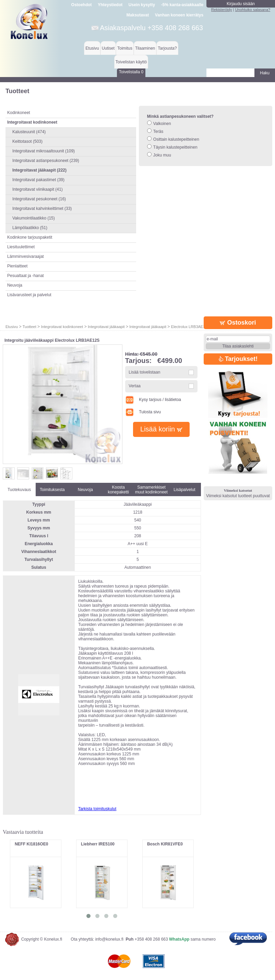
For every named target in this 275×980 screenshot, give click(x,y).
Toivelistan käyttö (131, 62)
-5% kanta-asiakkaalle (182, 5)
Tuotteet (29, 327)
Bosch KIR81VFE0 (165, 844)
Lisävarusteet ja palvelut (29, 295)
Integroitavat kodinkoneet (62, 327)
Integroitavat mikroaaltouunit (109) (44, 151)
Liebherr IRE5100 (98, 844)
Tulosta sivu (143, 412)
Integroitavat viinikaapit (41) (38, 189)
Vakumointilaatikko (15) (34, 218)
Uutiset (108, 48)
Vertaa (135, 386)
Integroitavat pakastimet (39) (38, 180)
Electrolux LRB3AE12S (190, 327)
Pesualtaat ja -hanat (26, 276)
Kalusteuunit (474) (29, 132)
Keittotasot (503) (27, 141)
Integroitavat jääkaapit (106, 327)
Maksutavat (138, 15)
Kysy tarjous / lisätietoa (153, 400)
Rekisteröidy (222, 10)
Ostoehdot (82, 5)
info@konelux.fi (109, 939)
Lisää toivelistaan (144, 372)
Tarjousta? (167, 48)
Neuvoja (15, 285)
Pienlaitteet (17, 266)
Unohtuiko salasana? (253, 10)
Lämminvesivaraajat (26, 256)
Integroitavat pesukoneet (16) (39, 199)
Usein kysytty (142, 5)
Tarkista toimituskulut (97, 809)
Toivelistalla (131, 72)
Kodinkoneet (19, 113)
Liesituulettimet (21, 247)
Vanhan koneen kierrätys (179, 15)
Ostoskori (238, 323)
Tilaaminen (145, 48)
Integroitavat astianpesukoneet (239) (46, 161)
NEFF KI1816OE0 (31, 844)
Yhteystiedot (110, 5)
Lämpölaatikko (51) (30, 228)
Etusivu (92, 48)
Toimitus (125, 48)
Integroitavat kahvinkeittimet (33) (42, 209)
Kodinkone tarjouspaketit (30, 237)
